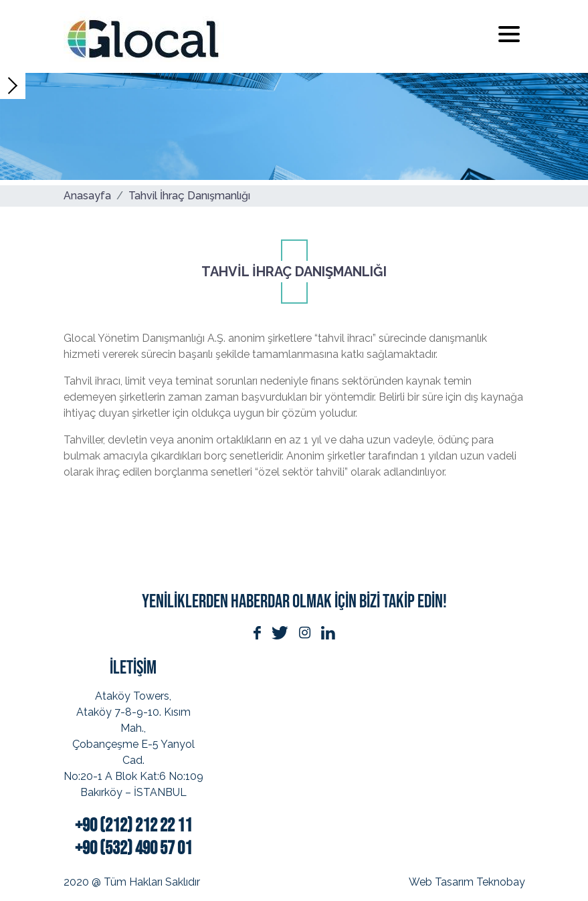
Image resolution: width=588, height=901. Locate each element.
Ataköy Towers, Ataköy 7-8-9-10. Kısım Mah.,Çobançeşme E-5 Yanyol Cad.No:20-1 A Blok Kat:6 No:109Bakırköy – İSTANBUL (133, 744)
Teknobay (501, 882)
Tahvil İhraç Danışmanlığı (189, 196)
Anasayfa (87, 196)
